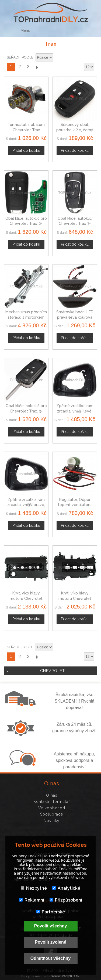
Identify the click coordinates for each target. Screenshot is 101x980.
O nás (52, 795)
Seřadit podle (20, 57)
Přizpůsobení (66, 900)
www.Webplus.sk (65, 976)
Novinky (52, 821)
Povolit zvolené (50, 942)
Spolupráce (52, 814)
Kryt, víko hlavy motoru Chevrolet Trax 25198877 (75, 598)
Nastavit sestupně (58, 58)
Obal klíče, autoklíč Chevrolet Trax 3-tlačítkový (75, 224)
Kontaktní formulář (52, 802)
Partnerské (51, 912)
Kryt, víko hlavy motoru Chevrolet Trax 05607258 (26, 598)
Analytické (66, 888)
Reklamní (32, 900)
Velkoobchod (52, 808)
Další (37, 67)
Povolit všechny (51, 926)
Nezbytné (34, 888)
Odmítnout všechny (50, 958)
